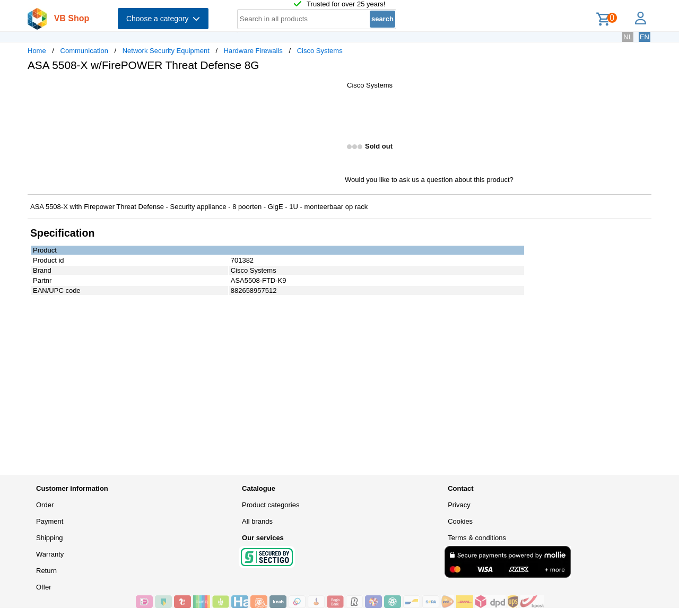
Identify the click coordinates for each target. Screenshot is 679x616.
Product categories (271, 505)
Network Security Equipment (166, 51)
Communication (84, 51)
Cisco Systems (320, 51)
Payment (50, 521)
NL (628, 37)
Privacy (459, 505)
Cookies (460, 521)
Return (46, 571)
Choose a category (163, 19)
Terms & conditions (477, 538)
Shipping (50, 538)
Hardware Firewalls (253, 51)
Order (45, 505)
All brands (257, 521)
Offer (44, 587)
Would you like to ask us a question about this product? (429, 180)
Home (37, 51)
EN (645, 37)
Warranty (50, 554)
